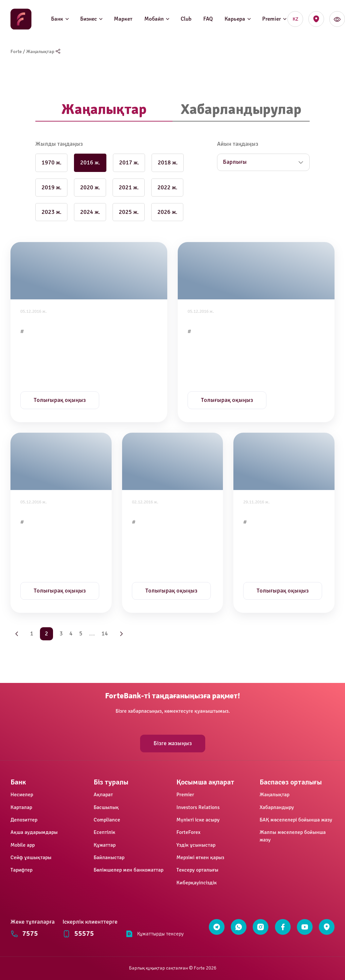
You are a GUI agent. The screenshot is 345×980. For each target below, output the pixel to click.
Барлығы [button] (235, 162)
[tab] (104, 110)
